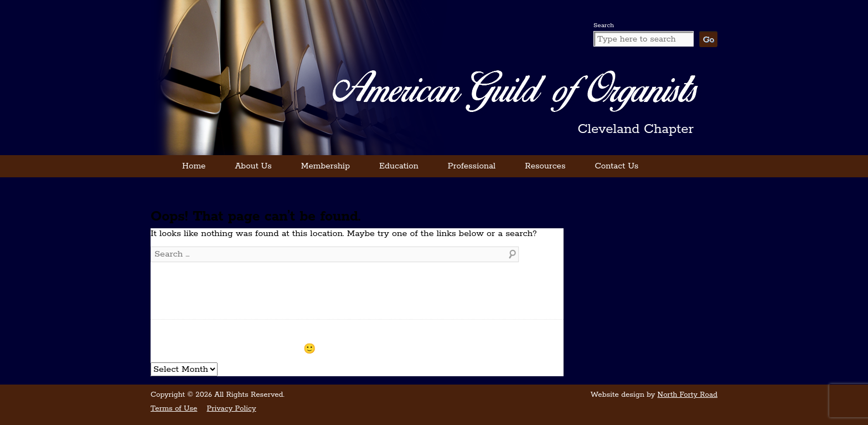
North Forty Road (688, 395)
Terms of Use (174, 409)
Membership (325, 166)
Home (194, 166)
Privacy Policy (231, 409)
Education (399, 166)
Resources (545, 166)
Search (604, 25)
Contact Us (616, 166)
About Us (253, 166)
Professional (472, 166)
